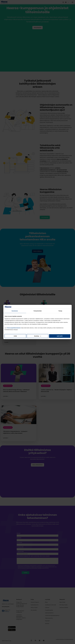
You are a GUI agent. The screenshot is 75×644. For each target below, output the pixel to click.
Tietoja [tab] (60, 311)
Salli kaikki (60, 336)
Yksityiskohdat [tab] (37, 311)
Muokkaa (38, 336)
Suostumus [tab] (15, 311)
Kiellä (15, 336)
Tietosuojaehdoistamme (14, 328)
